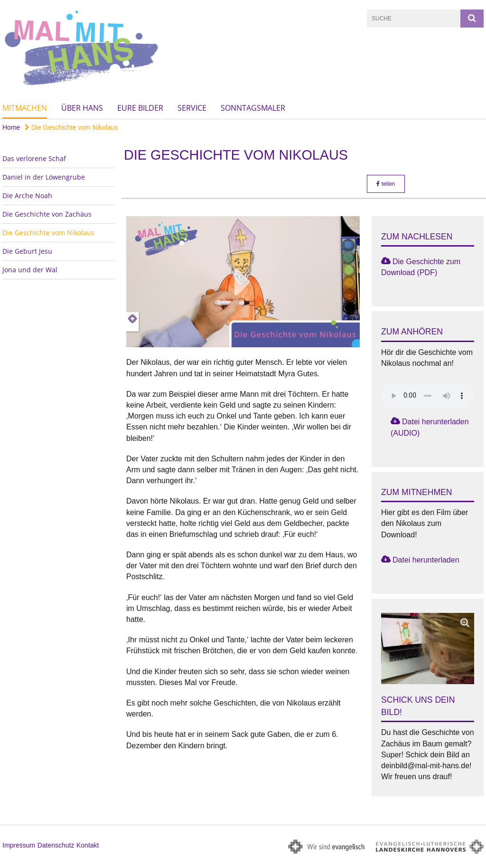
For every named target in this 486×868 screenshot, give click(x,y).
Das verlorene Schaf (34, 158)
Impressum (19, 845)
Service (192, 108)
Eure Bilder (140, 108)
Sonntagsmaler (253, 108)
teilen (386, 184)
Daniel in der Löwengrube (44, 177)
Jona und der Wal (30, 270)
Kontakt (88, 845)
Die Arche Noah (27, 196)
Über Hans (82, 108)
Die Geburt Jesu (27, 251)
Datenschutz (56, 845)
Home (11, 127)
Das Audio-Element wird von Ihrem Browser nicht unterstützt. (428, 396)
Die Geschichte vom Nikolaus (71, 127)
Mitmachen (25, 108)
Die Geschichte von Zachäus (47, 214)
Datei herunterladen (426, 560)
